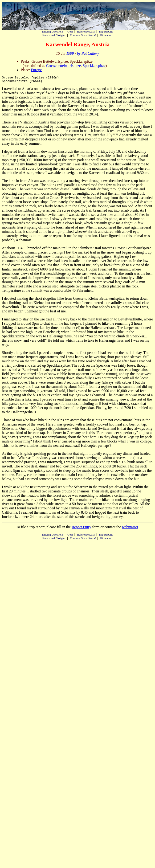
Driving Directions (53, 32)
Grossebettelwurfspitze (64, 66)
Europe (36, 70)
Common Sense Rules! (83, 35)
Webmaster (106, 35)
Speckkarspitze (94, 66)
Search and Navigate (54, 35)
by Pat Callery (88, 53)
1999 (70, 53)
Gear (70, 32)
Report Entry (81, 528)
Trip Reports (106, 32)
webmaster (130, 528)
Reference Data (86, 32)
